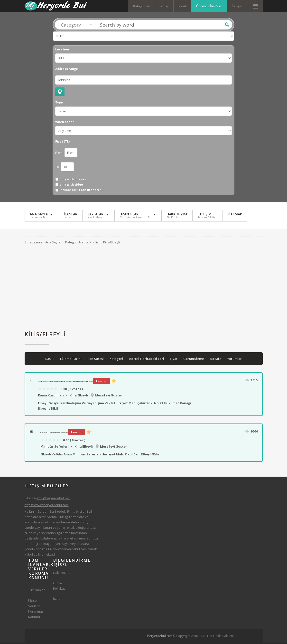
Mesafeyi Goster (109, 396)
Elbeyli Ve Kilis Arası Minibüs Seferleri (54, 434)
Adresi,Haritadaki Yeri (147, 360)
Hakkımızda (62, 574)
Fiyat (174, 360)
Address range (67, 70)
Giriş (165, 6)
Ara (227, 26)
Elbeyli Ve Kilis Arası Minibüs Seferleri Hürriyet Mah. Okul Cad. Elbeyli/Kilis (100, 455)
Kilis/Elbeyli (79, 396)
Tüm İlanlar (37, 591)
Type (59, 104)
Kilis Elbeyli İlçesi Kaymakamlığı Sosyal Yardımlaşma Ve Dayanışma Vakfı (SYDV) (65, 383)
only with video (71, 186)
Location (62, 51)
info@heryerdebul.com (54, 500)
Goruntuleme (194, 360)
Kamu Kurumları (51, 396)
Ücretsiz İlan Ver (209, 6)
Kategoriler (142, 6)
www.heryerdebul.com (70, 523)
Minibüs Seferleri (55, 448)
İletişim (237, 6)
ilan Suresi (96, 360)
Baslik (50, 360)
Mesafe (216, 360)
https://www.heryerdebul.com (47, 506)
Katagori (117, 360)
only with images (73, 181)
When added (65, 124)
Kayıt (182, 6)
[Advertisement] (144, 291)
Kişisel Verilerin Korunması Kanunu (36, 610)
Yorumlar (234, 360)
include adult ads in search (81, 192)
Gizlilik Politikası (60, 587)
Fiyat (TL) (62, 143)
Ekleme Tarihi (71, 360)
